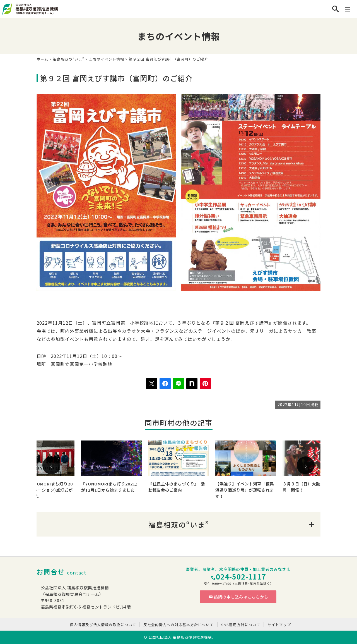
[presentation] (51, 465)
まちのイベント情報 (107, 59)
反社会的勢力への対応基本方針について (178, 625)
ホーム (42, 59)
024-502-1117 (241, 576)
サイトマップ (279, 625)
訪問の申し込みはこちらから (239, 597)
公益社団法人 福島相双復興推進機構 (180, 637)
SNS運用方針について (241, 625)
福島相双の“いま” (69, 59)
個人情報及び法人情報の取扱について (103, 625)
